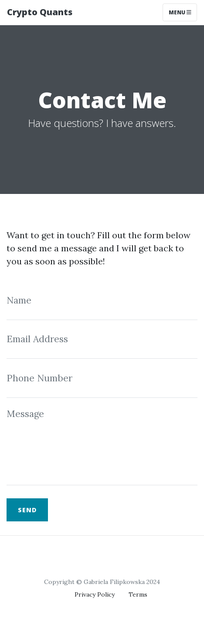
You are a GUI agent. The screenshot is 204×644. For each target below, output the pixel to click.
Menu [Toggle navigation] (180, 12)
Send (27, 510)
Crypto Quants (40, 12)
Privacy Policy (95, 594)
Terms (138, 594)
